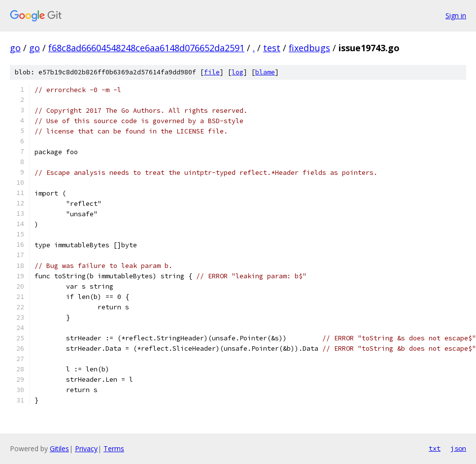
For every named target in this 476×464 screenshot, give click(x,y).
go (15, 48)
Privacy (86, 448)
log (238, 72)
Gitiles (59, 448)
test (272, 48)
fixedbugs (309, 48)
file (212, 72)
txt (435, 448)
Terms (114, 448)
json (458, 448)
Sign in (456, 16)
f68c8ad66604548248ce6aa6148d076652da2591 (146, 48)
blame (265, 72)
